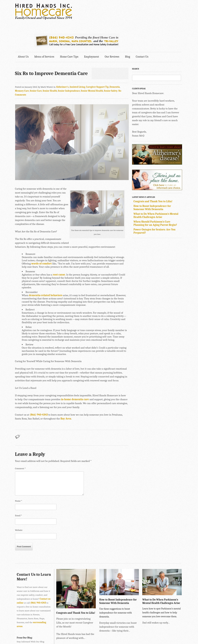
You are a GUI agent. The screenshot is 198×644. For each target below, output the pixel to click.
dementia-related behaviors (46, 268)
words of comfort (41, 236)
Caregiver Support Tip (97, 59)
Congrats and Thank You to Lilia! (154, 173)
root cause (59, 247)
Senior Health (50, 63)
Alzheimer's (62, 59)
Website (19, 502)
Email (18, 488)
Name (19, 473)
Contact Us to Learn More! (28, 549)
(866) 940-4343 (38, 387)
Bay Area (66, 391)
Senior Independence (69, 63)
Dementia (115, 59)
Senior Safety (111, 63)
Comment (20, 441)
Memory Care (22, 63)
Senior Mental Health (92, 63)
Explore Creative (144, 631)
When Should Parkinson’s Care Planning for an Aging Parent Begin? (156, 195)
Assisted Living (77, 59)
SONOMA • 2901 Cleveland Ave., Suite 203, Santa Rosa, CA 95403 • (48, 635)
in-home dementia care (72, 372)
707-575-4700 (88, 635)
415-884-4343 (79, 627)
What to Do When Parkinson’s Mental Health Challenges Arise (157, 187)
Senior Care (36, 63)
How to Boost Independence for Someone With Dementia (153, 179)
